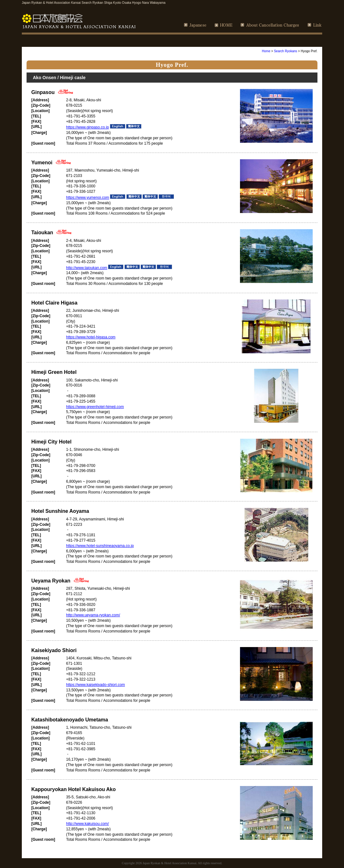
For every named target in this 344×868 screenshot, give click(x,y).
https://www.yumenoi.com (88, 198)
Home (266, 51)
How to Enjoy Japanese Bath (281, 41)
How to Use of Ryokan (209, 41)
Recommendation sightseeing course (132, 41)
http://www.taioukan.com (87, 268)
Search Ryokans (285, 51)
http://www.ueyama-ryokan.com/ (93, 615)
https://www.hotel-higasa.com (91, 337)
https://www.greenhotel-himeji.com (95, 407)
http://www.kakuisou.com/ (87, 824)
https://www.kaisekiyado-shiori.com (95, 685)
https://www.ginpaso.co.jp (87, 127)
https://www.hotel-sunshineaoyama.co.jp (100, 546)
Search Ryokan (54, 41)
